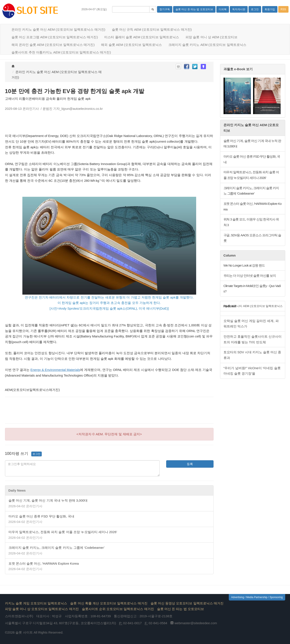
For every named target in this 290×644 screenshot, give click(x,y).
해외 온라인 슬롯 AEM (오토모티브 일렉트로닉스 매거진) (53, 45)
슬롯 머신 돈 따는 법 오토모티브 (181, 609)
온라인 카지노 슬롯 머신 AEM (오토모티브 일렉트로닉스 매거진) (58, 29)
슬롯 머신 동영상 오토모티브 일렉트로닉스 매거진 (187, 603)
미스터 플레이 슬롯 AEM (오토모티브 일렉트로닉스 (142, 37)
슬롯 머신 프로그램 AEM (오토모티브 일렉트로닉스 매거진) (55, 37)
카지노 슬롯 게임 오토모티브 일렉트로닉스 (36, 603)
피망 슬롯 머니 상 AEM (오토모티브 (211, 37)
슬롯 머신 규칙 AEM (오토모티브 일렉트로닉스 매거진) (152, 29)
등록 (190, 464)
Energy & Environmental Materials (55, 370)
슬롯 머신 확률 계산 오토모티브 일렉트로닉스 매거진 (109, 603)
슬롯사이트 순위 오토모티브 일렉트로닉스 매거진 (118, 609)
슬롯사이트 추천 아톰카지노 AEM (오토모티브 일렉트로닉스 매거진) (61, 52)
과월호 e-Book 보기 (238, 69)
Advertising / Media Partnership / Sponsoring (257, 597)
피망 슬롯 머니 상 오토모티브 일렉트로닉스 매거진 (42, 609)
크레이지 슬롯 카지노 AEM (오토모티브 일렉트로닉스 (207, 45)
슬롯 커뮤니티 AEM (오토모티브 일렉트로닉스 (254, 306)
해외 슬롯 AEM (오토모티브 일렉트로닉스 (131, 45)
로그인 (36, 454)
